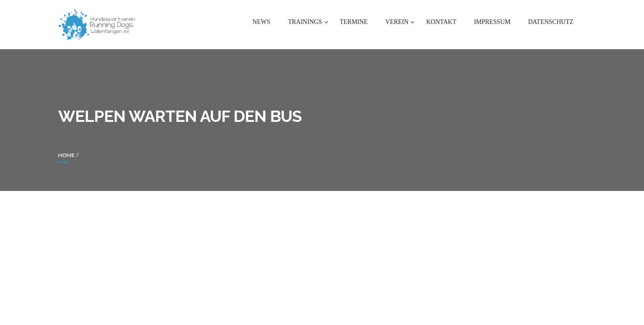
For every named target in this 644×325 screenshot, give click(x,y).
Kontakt (441, 22)
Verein (397, 22)
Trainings (305, 22)
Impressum (492, 22)
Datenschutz (551, 22)
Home (67, 155)
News (261, 22)
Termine (354, 22)
